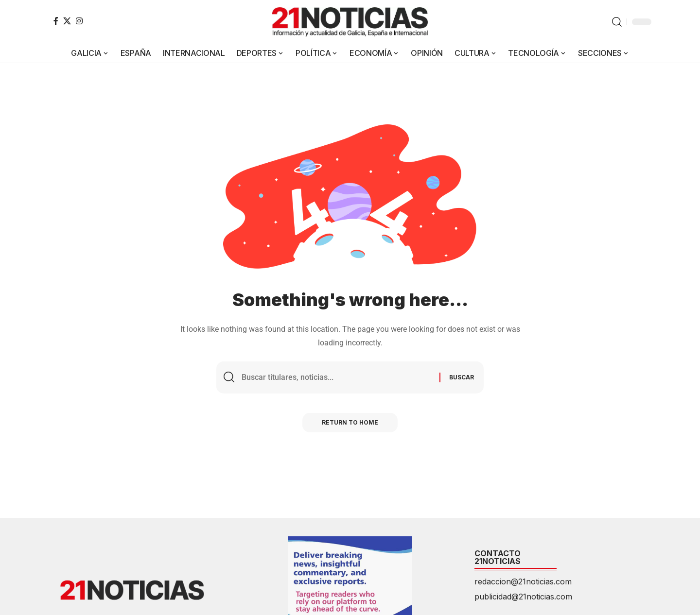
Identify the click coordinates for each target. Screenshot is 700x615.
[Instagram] (79, 21)
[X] (67, 21)
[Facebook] (56, 21)
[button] (617, 22)
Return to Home (350, 422)
